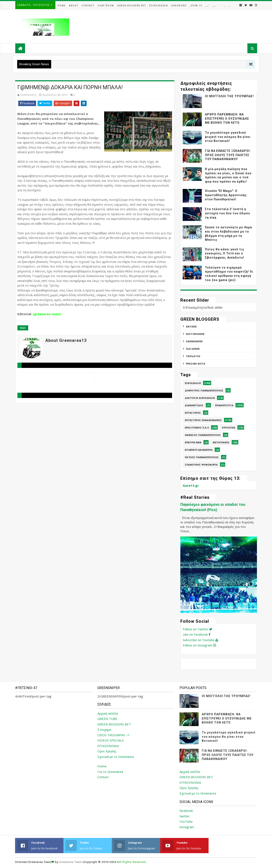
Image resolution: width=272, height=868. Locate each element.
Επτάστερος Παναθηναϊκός (203, 420)
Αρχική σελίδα (108, 713)
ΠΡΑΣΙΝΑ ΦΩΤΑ (196, 364)
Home (62, 6)
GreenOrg (179, 6)
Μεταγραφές (221, 442)
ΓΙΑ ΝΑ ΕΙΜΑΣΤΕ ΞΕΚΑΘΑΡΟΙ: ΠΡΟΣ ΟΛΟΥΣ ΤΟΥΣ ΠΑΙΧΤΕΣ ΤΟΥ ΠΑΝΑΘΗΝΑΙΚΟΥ (228, 155)
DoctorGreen (195, 334)
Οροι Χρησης (107, 751)
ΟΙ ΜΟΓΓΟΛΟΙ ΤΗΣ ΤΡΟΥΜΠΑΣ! (229, 96)
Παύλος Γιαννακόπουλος (202, 457)
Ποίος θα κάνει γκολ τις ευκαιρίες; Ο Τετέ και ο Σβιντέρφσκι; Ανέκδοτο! (225, 253)
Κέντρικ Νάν (193, 442)
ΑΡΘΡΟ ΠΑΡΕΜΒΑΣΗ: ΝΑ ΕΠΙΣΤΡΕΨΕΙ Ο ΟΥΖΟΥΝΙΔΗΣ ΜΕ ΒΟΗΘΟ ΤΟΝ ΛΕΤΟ (227, 119)
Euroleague (193, 383)
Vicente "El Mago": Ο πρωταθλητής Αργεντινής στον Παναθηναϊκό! (226, 195)
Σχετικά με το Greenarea (116, 757)
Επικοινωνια (159, 6)
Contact (88, 6)
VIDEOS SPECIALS (111, 740)
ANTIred (191, 327)
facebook (186, 811)
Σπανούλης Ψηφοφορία (201, 465)
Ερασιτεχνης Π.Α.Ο (197, 428)
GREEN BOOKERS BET (114, 724)
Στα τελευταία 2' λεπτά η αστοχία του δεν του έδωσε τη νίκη (228, 213)
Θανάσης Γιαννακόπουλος (203, 435)
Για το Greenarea (110, 772)
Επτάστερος (193, 413)
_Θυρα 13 (196, 6)
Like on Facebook (197, 634)
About (74, 6)
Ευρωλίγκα (229, 428)
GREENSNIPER (194, 341)
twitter (185, 816)
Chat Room (106, 6)
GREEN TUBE (107, 719)
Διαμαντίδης (194, 405)
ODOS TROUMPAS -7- (114, 735)
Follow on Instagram (199, 645)
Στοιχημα (104, 729)
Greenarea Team (71, 862)
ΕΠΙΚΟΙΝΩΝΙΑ (108, 746)
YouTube (186, 821)
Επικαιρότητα (224, 405)
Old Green (193, 349)
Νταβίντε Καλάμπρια (199, 450)
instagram (187, 827)
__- (207, 6)
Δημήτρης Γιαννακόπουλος (204, 390)
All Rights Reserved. (132, 862)
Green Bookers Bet (132, 6)
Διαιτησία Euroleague (200, 398)
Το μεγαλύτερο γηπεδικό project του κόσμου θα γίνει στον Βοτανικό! (228, 137)
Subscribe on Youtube (200, 640)
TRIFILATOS (193, 356)
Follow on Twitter (197, 629)
